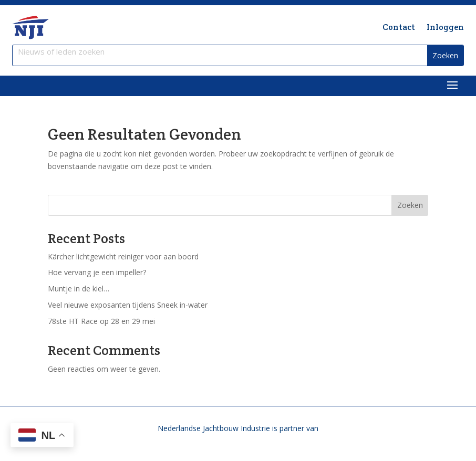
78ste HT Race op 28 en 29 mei (101, 321)
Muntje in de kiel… (79, 289)
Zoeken (410, 205)
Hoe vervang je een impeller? (97, 272)
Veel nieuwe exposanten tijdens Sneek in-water (128, 305)
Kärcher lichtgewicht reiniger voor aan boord (123, 256)
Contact (399, 27)
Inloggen (445, 27)
